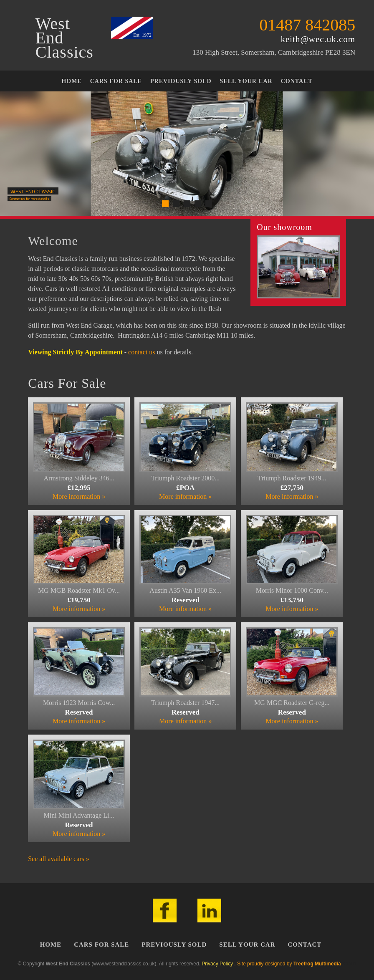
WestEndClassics (64, 38)
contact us (142, 352)
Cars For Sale (116, 81)
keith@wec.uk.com (318, 39)
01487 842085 (307, 25)
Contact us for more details (29, 199)
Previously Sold (181, 81)
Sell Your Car (246, 81)
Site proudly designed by (289, 964)
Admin (349, 964)
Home (71, 81)
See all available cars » (59, 859)
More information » (79, 496)
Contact (297, 81)
